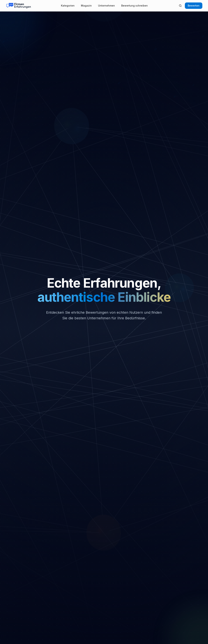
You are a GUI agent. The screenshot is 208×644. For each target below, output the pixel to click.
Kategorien (68, 6)
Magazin (86, 6)
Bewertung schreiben (134, 6)
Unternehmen (106, 6)
